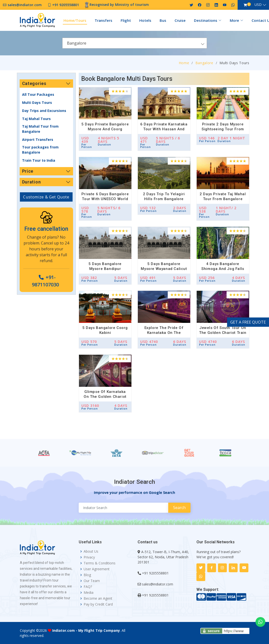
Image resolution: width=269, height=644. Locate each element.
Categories (34, 83)
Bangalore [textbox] (77, 43)
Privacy (89, 557)
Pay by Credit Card (98, 604)
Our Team (92, 581)
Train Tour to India (39, 160)
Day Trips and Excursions (44, 111)
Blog (87, 575)
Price (28, 171)
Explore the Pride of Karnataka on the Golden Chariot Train (164, 333)
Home (184, 63)
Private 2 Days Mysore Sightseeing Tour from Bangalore (223, 129)
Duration (32, 182)
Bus (163, 20)
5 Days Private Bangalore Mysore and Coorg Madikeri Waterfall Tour (105, 129)
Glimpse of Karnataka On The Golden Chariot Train (105, 397)
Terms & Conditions (100, 563)
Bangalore (204, 63)
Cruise (180, 20)
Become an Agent (98, 598)
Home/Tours (75, 20)
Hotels (145, 20)
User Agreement (97, 569)
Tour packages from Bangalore (40, 150)
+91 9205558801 (155, 573)
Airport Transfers (38, 140)
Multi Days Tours (37, 103)
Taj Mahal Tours (36, 119)
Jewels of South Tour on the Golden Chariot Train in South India (223, 333)
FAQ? (88, 587)
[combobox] (135, 43)
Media (89, 593)
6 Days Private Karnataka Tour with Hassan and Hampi (164, 129)
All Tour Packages (38, 94)
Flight (126, 20)
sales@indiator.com (158, 584)
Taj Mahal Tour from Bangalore (40, 129)
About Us (91, 551)
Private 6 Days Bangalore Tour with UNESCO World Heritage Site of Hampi (105, 199)
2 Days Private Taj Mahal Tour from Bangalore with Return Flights (223, 199)
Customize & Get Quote (46, 197)
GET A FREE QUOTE (248, 322)
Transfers (103, 20)
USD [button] (258, 5)
